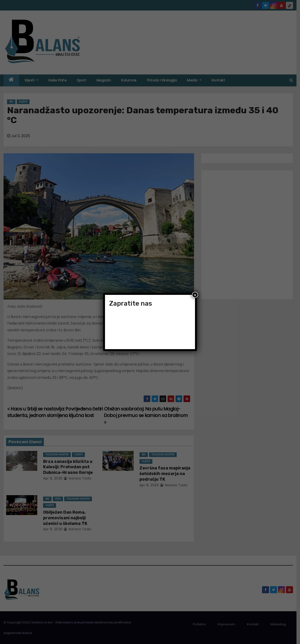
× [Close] (195, 295)
